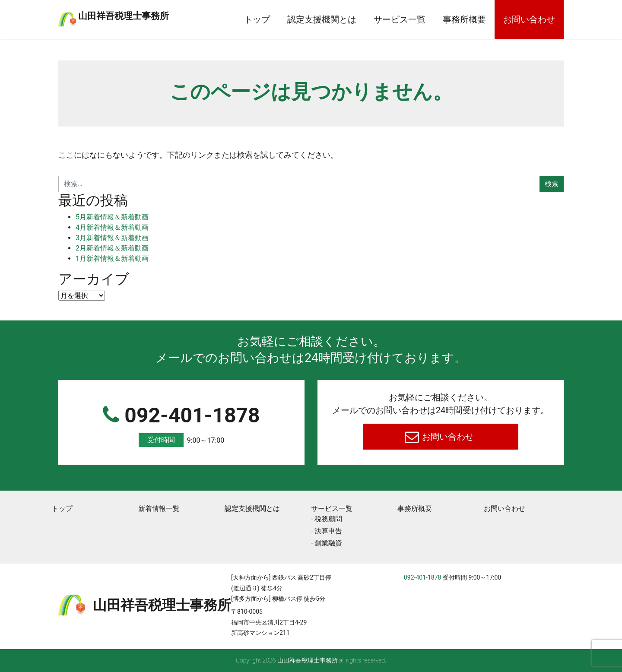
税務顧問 (328, 519)
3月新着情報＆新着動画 (112, 238)
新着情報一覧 (159, 509)
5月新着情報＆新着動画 (112, 217)
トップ (257, 19)
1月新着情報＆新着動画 (112, 258)
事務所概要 (464, 19)
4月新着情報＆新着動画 (112, 227)
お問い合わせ (529, 19)
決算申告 (328, 531)
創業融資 (328, 543)
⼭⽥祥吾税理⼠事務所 (158, 14)
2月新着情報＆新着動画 (112, 248)
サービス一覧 (400, 19)
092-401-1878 (181, 425)
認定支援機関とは (322, 19)
